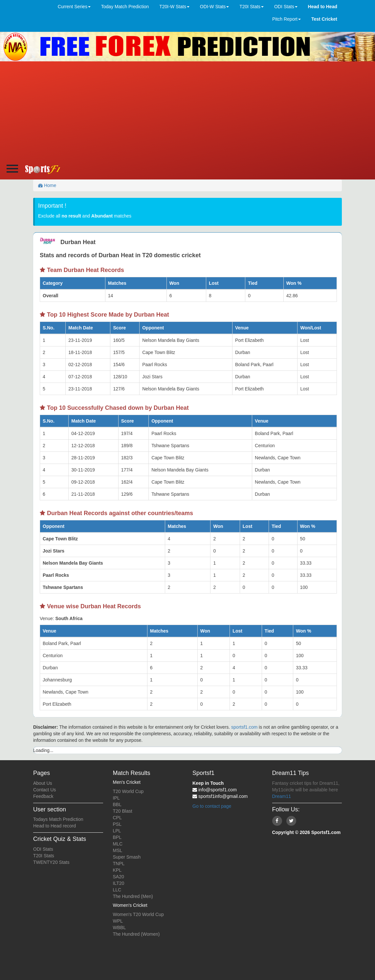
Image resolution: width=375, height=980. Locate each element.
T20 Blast (123, 811)
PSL (117, 824)
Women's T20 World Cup (138, 914)
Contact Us (44, 790)
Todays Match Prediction (58, 819)
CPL (117, 818)
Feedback (43, 796)
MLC (118, 844)
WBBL (120, 928)
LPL (117, 831)
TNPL (119, 864)
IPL (116, 798)
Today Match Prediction (125, 7)
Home (47, 185)
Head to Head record (55, 826)
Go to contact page (212, 806)
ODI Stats (43, 849)
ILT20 (119, 883)
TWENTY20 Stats (51, 862)
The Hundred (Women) (136, 934)
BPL (117, 837)
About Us (43, 783)
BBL (117, 804)
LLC (117, 890)
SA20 (119, 877)
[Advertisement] (188, 111)
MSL (118, 850)
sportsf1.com (244, 727)
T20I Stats (44, 856)
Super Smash (127, 857)
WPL (118, 921)
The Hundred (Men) (133, 896)
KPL (117, 870)
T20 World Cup (128, 791)
